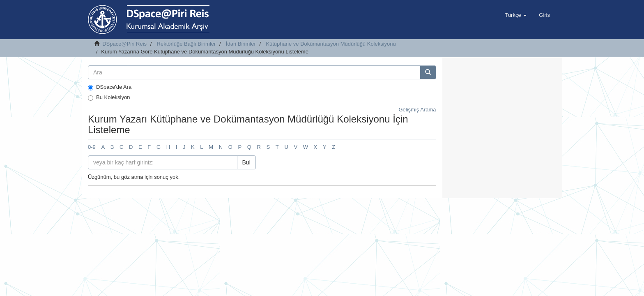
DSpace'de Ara (110, 87)
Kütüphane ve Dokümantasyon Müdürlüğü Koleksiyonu (331, 44)
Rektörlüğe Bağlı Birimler (186, 44)
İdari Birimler (241, 44)
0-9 (92, 147)
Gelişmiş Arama (417, 110)
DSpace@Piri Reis (124, 44)
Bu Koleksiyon (109, 97)
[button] (516, 15)
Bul (246, 162)
